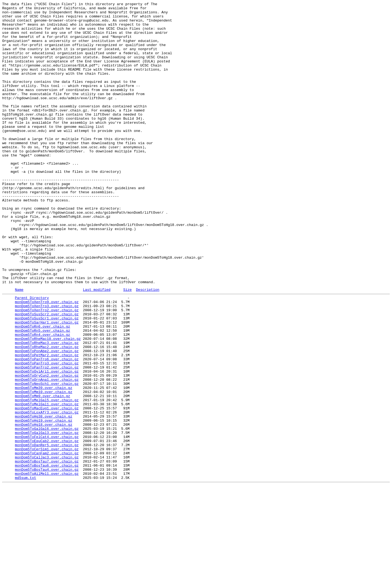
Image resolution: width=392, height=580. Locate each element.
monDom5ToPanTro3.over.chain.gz (47, 434)
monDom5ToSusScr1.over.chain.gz (47, 380)
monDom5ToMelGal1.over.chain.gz (47, 483)
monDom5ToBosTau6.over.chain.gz (47, 557)
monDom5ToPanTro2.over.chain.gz (47, 439)
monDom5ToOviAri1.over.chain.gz (47, 444)
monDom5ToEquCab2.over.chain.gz (47, 527)
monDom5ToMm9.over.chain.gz (43, 473)
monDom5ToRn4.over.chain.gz (43, 400)
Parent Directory (32, 356)
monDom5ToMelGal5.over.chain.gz (47, 478)
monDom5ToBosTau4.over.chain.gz (47, 562)
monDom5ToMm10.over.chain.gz (44, 469)
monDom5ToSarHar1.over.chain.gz (47, 385)
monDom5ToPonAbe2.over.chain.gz (47, 419)
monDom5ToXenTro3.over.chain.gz (47, 365)
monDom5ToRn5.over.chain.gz (43, 395)
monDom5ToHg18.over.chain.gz (44, 508)
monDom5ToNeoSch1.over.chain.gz (47, 459)
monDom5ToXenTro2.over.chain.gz (47, 370)
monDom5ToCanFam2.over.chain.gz (47, 542)
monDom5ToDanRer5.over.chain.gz (47, 532)
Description (148, 347)
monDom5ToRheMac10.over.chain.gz (48, 405)
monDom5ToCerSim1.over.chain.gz (47, 537)
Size (128, 347)
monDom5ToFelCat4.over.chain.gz (47, 522)
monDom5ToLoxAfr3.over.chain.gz (47, 493)
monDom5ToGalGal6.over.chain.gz (47, 513)
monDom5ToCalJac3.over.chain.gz (47, 547)
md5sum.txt (26, 572)
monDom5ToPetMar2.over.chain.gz (47, 424)
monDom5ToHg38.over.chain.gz (44, 498)
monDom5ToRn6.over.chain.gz (43, 390)
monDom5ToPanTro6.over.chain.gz (47, 429)
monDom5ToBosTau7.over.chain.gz (47, 552)
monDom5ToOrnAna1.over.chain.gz (47, 454)
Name (19, 347)
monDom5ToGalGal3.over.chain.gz (47, 518)
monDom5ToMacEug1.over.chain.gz (47, 488)
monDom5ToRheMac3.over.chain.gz (47, 410)
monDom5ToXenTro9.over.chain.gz (47, 361)
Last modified (97, 347)
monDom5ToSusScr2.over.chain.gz (47, 375)
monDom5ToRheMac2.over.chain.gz (47, 415)
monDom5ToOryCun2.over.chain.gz (47, 449)
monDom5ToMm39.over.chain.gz (44, 464)
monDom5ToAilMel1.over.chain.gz (47, 567)
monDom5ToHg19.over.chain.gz (44, 503)
